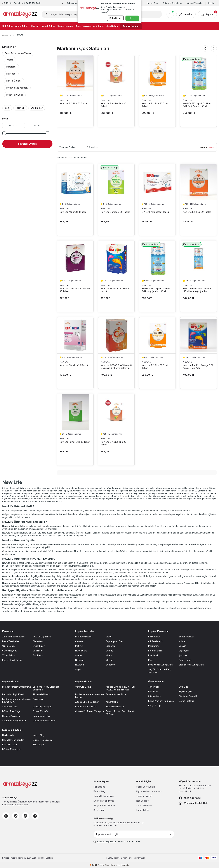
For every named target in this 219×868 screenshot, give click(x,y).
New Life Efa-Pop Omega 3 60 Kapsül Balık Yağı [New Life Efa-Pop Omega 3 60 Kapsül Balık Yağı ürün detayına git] (198, 367)
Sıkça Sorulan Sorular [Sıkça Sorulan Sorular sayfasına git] (13, 740)
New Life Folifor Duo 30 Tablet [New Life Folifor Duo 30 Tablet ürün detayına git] (75, 442)
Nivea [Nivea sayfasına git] (109, 655)
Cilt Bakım (8, 26)
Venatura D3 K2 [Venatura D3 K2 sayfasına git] (83, 687)
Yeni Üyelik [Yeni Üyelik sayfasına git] (154, 687)
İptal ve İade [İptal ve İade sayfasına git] (155, 696)
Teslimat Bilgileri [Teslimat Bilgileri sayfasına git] (144, 796)
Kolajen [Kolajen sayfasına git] (182, 641)
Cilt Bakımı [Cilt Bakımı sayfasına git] (38, 641)
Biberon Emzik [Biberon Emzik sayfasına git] (155, 651)
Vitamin (10, 60)
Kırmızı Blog (152, 3)
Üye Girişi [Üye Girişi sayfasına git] (184, 687)
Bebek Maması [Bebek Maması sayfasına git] (186, 637)
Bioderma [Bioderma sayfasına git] (111, 646)
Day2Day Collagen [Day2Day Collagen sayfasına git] (42, 707)
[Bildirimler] (170, 14)
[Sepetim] (207, 14)
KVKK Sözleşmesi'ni (106, 841)
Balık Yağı (11, 74)
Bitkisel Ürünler (14, 81)
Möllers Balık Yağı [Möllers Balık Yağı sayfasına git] (11, 711)
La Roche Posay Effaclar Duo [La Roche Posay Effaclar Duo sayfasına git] (17, 687)
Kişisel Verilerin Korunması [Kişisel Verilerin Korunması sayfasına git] (161, 701)
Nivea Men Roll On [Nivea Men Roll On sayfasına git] (115, 707)
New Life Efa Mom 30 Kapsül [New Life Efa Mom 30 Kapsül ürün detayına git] (74, 365)
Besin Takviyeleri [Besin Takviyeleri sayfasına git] (11, 641)
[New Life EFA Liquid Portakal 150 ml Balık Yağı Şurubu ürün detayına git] (198, 259)
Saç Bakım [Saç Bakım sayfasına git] (38, 655)
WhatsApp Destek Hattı (193, 803)
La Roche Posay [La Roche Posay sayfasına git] (83, 637)
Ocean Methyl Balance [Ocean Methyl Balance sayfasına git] (44, 721)
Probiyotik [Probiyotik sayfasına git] (153, 655)
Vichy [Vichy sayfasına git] (109, 637)
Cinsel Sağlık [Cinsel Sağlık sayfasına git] (9, 646)
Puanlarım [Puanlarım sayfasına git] (153, 691)
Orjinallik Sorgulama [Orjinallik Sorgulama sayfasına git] (43, 740)
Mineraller (11, 67)
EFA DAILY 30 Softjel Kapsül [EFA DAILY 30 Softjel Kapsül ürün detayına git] (156, 212)
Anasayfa (7, 35)
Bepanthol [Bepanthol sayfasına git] (111, 665)
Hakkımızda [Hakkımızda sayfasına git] (8, 735)
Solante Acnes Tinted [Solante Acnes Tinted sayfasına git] (117, 694)
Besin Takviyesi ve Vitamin (90, 26)
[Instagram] (35, 816)
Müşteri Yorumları (195, 3)
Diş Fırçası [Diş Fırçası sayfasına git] (184, 651)
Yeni (7, 108)
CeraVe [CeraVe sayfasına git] (79, 641)
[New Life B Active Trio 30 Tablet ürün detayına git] (116, 73)
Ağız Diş (35, 26)
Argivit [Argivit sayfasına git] (78, 669)
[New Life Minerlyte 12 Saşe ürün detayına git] (75, 182)
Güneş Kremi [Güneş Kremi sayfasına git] (185, 660)
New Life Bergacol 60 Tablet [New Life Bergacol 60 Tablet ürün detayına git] (115, 212)
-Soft (109, 858)
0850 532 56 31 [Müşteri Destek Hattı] (34, 3)
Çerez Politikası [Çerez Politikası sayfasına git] (187, 701)
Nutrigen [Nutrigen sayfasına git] (80, 665)
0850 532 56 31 (190, 798)
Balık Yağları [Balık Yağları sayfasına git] (154, 637)
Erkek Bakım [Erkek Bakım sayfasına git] (39, 646)
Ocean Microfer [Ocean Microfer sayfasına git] (41, 711)
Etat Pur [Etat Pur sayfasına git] (79, 646)
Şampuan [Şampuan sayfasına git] (183, 655)
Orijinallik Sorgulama (172, 3)
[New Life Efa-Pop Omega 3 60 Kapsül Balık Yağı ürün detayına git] (198, 335)
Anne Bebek (22, 26)
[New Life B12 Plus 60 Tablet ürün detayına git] (75, 73)
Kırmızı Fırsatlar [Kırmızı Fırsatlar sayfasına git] (10, 744)
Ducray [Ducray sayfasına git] (109, 651)
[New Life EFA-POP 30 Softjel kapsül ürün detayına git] (116, 259)
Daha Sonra (115, 18)
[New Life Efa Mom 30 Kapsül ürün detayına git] (75, 335)
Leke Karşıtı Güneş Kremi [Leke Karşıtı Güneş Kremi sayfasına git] (161, 665)
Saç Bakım (112, 26)
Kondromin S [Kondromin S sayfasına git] (112, 702)
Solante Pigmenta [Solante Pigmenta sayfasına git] (11, 716)
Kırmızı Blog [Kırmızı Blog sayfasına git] (39, 735)
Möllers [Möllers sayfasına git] (109, 660)
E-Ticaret (116, 858)
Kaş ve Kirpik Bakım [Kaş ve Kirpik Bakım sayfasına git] (12, 660)
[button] (63, 3)
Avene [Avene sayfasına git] (78, 655)
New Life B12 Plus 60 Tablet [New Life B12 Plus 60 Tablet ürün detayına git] (74, 103)
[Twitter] (16, 816)
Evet (132, 18)
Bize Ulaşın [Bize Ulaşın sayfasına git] (38, 744)
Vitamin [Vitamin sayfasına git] (182, 646)
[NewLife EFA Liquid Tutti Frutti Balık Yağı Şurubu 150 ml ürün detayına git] (198, 73)
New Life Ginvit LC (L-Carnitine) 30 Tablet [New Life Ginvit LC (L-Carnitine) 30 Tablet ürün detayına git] (75, 290)
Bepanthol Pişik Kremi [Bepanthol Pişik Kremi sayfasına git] (13, 694)
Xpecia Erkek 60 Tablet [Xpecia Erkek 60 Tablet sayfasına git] (87, 702)
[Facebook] (6, 816)
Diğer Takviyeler (15, 95)
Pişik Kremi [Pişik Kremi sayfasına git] (154, 646)
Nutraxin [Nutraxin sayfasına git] (79, 660)
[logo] (20, 14)
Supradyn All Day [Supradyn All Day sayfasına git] (114, 641)
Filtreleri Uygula (27, 144)
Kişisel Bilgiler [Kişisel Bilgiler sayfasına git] (186, 691)
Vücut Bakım (48, 26)
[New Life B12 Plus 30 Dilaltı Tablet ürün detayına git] (157, 73)
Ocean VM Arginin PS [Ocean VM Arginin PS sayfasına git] (86, 707)
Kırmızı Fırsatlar (131, 26)
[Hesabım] (186, 14)
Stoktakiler (37, 108)
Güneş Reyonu (65, 26)
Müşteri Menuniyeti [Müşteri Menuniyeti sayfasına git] (12, 749)
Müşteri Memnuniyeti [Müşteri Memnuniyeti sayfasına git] (104, 801)
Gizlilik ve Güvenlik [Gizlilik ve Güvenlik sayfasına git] (188, 696)
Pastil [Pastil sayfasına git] (151, 660)
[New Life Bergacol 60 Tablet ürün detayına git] (116, 182)
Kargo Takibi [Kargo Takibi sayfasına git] (143, 810)
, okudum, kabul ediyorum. (117, 841)
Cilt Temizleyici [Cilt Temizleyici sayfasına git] (156, 641)
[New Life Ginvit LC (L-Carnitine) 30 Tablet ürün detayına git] (75, 259)
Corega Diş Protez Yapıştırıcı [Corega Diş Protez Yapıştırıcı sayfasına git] (90, 711)
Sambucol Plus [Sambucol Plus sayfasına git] (10, 707)
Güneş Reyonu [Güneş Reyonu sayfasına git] (10, 651)
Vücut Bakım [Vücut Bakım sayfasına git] (8, 655)
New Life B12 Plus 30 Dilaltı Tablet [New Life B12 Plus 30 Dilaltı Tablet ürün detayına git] (155, 105)
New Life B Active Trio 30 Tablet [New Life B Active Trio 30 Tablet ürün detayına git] (113, 105)
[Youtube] (25, 816)
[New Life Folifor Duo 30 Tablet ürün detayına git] (75, 412)
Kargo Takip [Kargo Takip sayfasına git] (154, 705)
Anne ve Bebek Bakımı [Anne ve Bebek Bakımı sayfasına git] (14, 637)
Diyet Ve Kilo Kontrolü (17, 88)
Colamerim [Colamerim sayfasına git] (38, 699)
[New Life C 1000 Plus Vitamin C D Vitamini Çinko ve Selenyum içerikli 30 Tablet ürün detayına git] (116, 335)
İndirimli (20, 108)
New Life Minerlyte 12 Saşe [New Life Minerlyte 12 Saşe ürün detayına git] (73, 212)
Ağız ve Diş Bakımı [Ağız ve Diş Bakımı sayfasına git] (42, 637)
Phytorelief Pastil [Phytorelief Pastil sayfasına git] (41, 694)
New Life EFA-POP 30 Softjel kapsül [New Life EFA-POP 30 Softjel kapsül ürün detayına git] (115, 290)
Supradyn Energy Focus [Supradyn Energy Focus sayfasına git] (14, 721)
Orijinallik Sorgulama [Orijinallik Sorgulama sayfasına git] (104, 796)
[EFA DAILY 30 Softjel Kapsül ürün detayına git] (157, 182)
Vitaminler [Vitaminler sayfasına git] (38, 651)
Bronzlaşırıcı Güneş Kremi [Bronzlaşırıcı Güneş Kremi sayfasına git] (191, 665)
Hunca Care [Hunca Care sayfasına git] (81, 651)
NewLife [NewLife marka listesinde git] (64, 100)
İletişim (211, 3)
